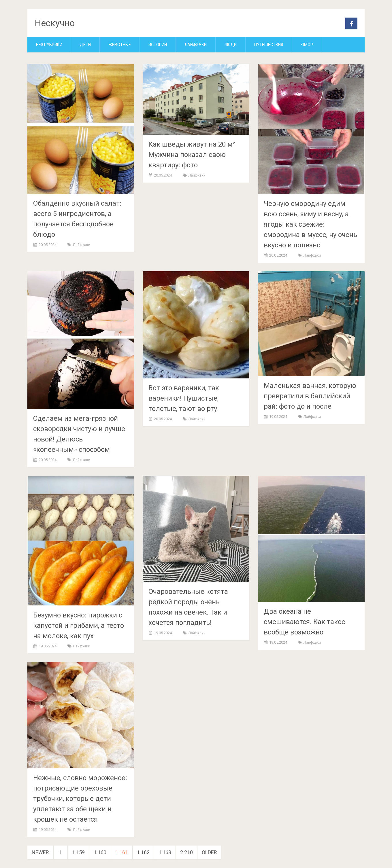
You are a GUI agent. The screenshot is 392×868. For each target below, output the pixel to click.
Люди (230, 45)
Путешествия (269, 45)
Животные (120, 45)
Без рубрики (49, 45)
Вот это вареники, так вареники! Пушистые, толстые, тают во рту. (184, 398)
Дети (85, 45)
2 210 (186, 852)
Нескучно (55, 23)
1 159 (78, 852)
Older (209, 852)
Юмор (307, 45)
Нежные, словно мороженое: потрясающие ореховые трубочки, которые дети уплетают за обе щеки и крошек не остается (80, 799)
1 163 (165, 852)
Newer (40, 852)
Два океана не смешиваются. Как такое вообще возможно (305, 622)
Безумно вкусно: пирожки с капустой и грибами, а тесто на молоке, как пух (79, 626)
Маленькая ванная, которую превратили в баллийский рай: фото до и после (310, 396)
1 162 (143, 852)
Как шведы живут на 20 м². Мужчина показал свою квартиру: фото (193, 155)
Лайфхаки (196, 45)
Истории (158, 45)
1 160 (100, 852)
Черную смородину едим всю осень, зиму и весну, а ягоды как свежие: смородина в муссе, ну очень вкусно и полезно (310, 224)
